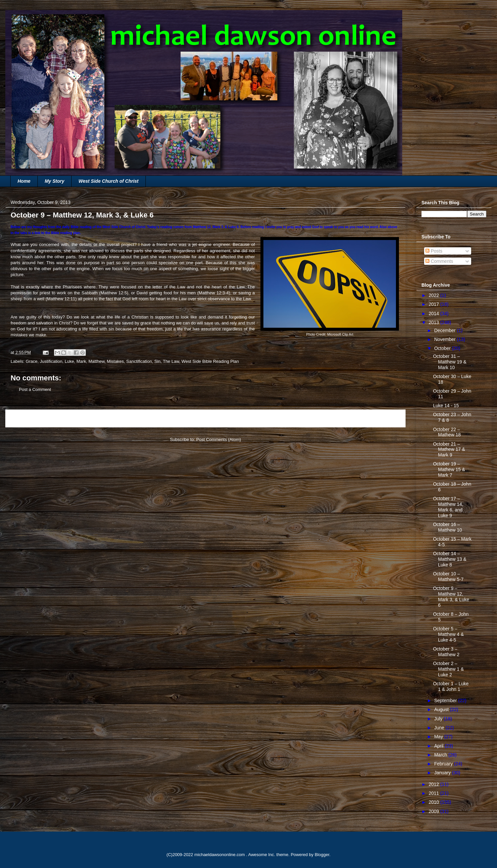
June (440, 728)
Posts (434, 251)
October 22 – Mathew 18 (447, 432)
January (443, 773)
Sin (158, 361)
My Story (55, 181)
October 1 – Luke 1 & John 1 (451, 686)
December (445, 330)
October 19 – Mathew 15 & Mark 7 (449, 469)
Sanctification (139, 361)
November (445, 339)
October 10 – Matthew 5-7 (448, 577)
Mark (81, 361)
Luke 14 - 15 (446, 406)
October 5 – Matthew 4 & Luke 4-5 (448, 634)
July (439, 719)
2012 (435, 784)
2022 (435, 295)
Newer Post (24, 418)
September (446, 700)
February (444, 764)
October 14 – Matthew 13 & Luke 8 (450, 559)
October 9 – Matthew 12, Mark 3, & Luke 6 (451, 597)
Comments (439, 261)
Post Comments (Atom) (219, 439)
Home (24, 181)
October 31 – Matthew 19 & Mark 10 (450, 362)
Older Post (388, 418)
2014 (435, 313)
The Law (171, 361)
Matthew (96, 361)
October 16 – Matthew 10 (447, 527)
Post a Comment (35, 389)
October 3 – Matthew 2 (446, 652)
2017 (435, 304)
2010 (435, 802)
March (441, 755)
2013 (435, 322)
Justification (51, 361)
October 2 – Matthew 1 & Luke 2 (448, 669)
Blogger (322, 855)
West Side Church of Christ (109, 181)
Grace (32, 361)
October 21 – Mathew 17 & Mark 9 (449, 450)
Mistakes (115, 361)
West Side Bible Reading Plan (210, 361)
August (442, 709)
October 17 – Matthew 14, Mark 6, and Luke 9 (448, 507)
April (439, 746)
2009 (435, 811)
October (443, 348)
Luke (69, 361)
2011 (435, 793)
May (439, 737)
